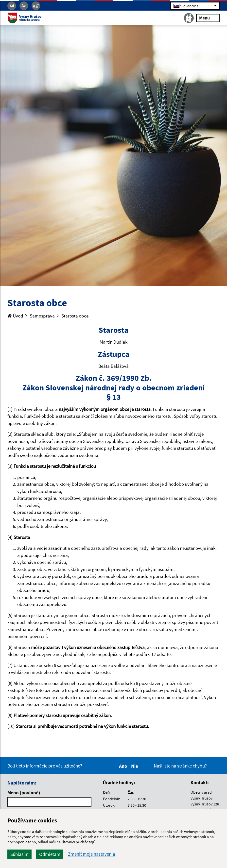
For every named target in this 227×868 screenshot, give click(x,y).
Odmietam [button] (50, 854)
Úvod (15, 316)
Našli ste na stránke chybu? (180, 766)
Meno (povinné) (24, 793)
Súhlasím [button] (19, 854)
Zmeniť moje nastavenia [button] (92, 854)
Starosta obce (75, 316)
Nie (135, 766)
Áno (124, 766)
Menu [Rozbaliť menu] (208, 18)
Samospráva (42, 316)
